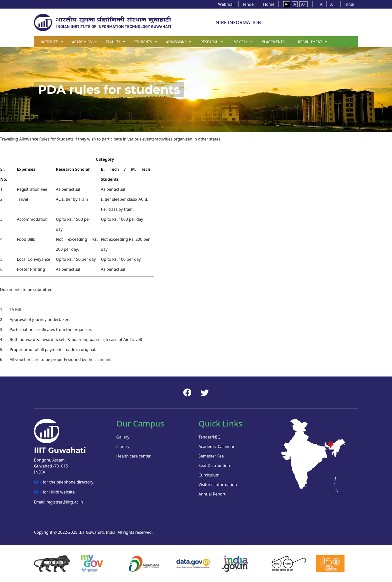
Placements (273, 42)
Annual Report (212, 494)
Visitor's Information (218, 484)
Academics (82, 42)
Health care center (133, 456)
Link (38, 482)
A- (287, 4)
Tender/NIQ (209, 437)
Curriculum (209, 475)
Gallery (123, 437)
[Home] (102, 22)
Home (269, 4)
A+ (303, 4)
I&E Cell (240, 42)
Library (123, 446)
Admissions (176, 42)
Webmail (226, 4)
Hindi (349, 4)
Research (209, 42)
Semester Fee (211, 456)
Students (143, 42)
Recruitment (310, 42)
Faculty (113, 42)
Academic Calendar (216, 446)
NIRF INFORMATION (238, 22)
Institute (49, 42)
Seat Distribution (214, 465)
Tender (249, 4)
